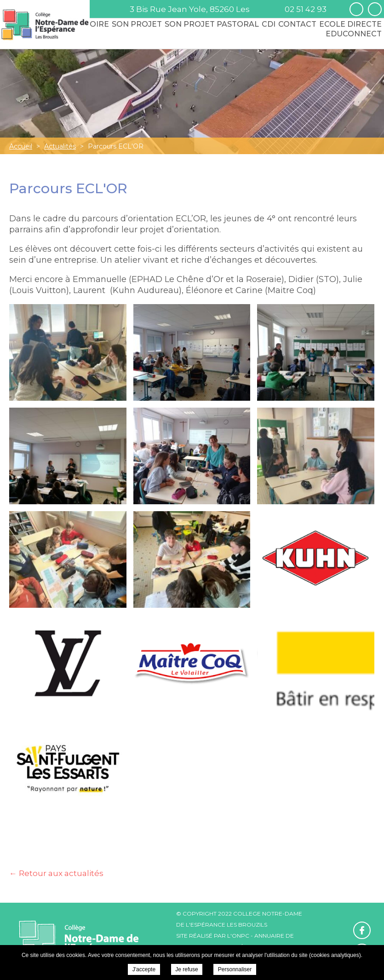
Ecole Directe (350, 24)
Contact (297, 24)
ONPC (241, 936)
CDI (269, 24)
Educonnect (354, 34)
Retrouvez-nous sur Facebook (356, 9)
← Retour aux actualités (56, 873)
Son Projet (137, 24)
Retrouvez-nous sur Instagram (375, 9)
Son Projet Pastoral (212, 24)
